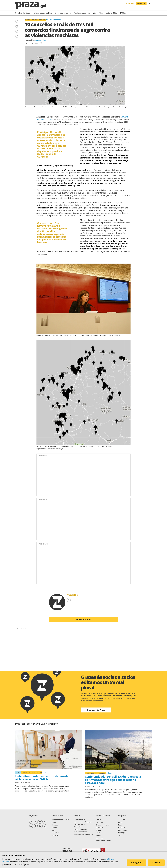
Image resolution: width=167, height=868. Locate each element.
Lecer (98, 833)
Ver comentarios (83, 619)
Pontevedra (123, 830)
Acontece (46, 772)
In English (55, 835)
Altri (101, 13)
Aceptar (156, 863)
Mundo (99, 835)
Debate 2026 (111, 13)
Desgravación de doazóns (83, 834)
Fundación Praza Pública (60, 820)
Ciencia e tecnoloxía (103, 825)
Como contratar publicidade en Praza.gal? (83, 821)
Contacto (55, 822)
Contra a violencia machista (35, 20)
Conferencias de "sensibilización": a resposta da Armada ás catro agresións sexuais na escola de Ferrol (113, 780)
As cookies (55, 833)
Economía (100, 838)
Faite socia (141, 3)
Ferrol (120, 822)
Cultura (99, 830)
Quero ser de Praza (96, 710)
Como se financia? (80, 829)
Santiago (122, 833)
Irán (94, 13)
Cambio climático (23, 13)
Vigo (120, 835)
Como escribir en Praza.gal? (80, 825)
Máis (124, 13)
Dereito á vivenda (63, 13)
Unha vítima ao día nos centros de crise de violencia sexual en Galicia (42, 778)
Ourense (122, 827)
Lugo (120, 825)
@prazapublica (40, 40)
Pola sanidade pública (43, 13)
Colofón (54, 827)
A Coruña (122, 820)
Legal (53, 830)
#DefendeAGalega (82, 13)
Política (109, 773)
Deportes (99, 822)
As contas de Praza (81, 832)
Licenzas (55, 825)
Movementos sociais (54, 20)
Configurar (137, 863)
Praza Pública (30, 40)
